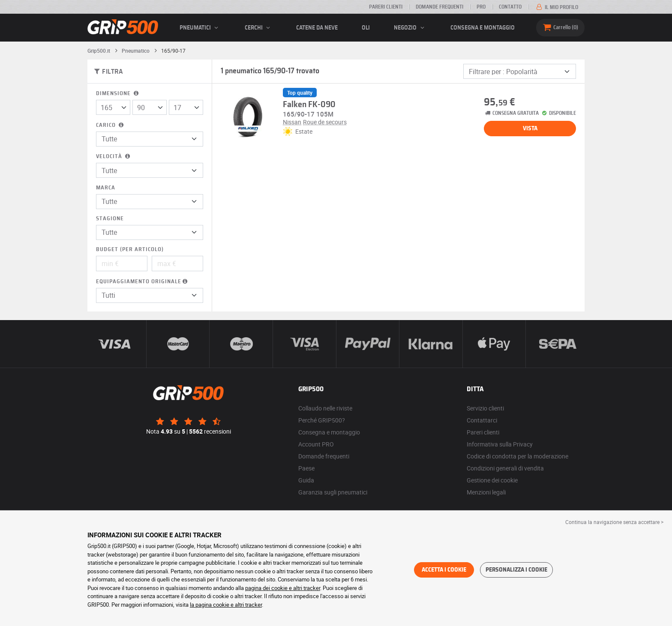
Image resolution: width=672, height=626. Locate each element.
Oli (366, 28)
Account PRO (316, 444)
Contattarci (482, 420)
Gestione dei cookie (492, 480)
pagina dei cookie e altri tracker (283, 588)
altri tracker (248, 605)
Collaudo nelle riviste (325, 408)
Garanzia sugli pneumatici (333, 492)
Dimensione (118, 94)
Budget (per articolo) (130, 250)
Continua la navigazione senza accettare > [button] (614, 522)
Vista (530, 129)
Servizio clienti (485, 408)
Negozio (410, 28)
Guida (306, 480)
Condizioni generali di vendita (505, 468)
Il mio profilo (556, 7)
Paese (306, 468)
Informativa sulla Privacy (500, 444)
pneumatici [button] (200, 28)
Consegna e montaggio (483, 28)
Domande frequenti (439, 7)
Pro (481, 7)
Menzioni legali (486, 492)
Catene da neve (317, 28)
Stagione (110, 219)
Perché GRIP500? (322, 420)
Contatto (510, 7)
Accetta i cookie (444, 570)
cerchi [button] (259, 28)
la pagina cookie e (212, 605)
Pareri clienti (386, 7)
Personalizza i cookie (516, 570)
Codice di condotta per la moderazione (517, 456)
